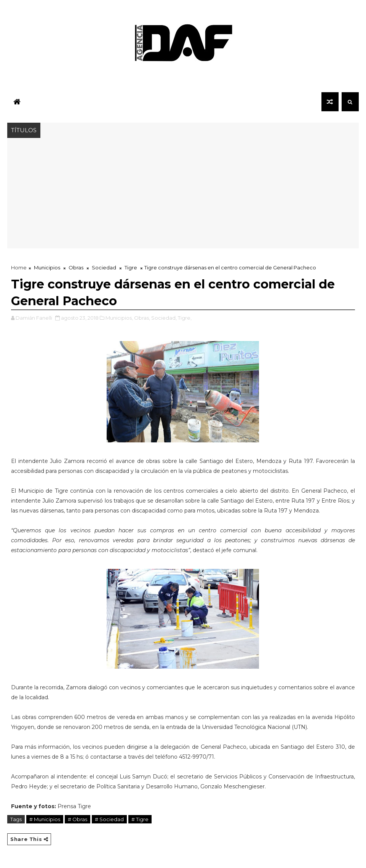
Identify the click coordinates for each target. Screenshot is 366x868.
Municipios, (119, 318)
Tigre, (185, 318)
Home (19, 267)
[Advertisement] (183, 195)
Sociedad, (164, 318)
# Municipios (45, 819)
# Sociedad (109, 819)
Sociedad (104, 267)
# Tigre (140, 819)
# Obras (78, 819)
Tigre (131, 267)
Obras (76, 267)
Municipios (47, 267)
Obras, (142, 318)
